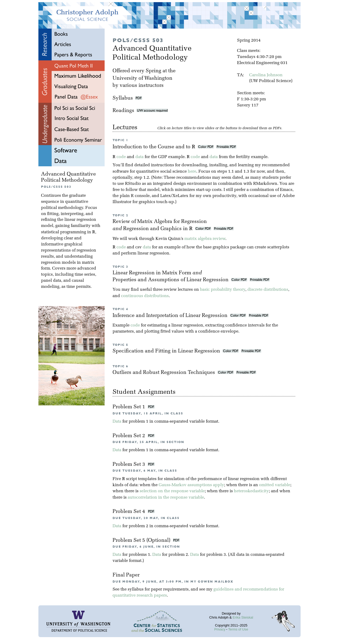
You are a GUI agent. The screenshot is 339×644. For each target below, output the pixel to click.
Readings (140, 111)
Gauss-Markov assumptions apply (191, 485)
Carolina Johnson (266, 75)
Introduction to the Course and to (155, 147)
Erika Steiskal (243, 617)
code (121, 157)
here (192, 172)
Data (117, 422)
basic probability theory (223, 290)
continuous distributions (145, 296)
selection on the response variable (172, 491)
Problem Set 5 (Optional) (142, 541)
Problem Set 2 (130, 436)
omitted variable (275, 485)
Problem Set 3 (130, 465)
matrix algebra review (205, 239)
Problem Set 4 (130, 512)
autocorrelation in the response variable (166, 498)
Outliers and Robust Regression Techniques (164, 373)
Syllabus (123, 98)
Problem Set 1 (130, 407)
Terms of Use (238, 629)
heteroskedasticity (251, 491)
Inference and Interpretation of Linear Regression (171, 316)
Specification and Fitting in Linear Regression (167, 351)
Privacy (220, 629)
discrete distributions (268, 290)
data (139, 157)
